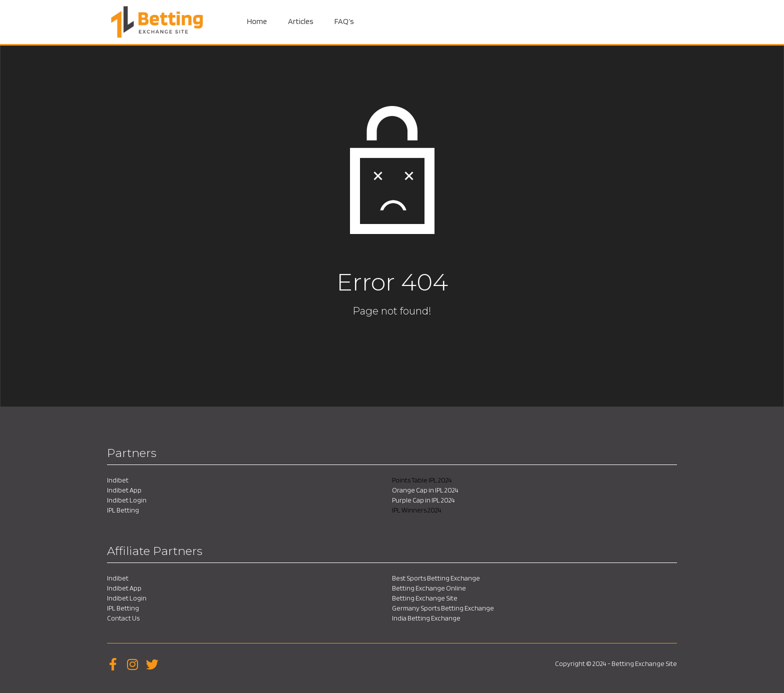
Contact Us (123, 618)
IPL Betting (123, 510)
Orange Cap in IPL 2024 (425, 490)
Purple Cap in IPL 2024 (423, 500)
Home (257, 21)
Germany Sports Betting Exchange (443, 608)
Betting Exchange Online (429, 588)
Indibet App (124, 490)
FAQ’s (344, 21)
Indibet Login (127, 500)
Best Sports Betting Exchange (436, 578)
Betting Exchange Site (425, 598)
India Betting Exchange (426, 618)
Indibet (118, 480)
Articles (301, 21)
